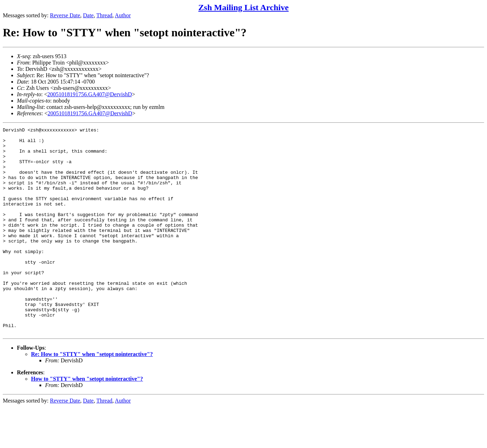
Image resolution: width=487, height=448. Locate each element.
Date (88, 15)
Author (123, 15)
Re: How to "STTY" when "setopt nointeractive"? (92, 395)
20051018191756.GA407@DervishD (90, 94)
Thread (104, 15)
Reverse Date (65, 15)
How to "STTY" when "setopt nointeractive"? (87, 420)
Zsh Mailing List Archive (243, 7)
